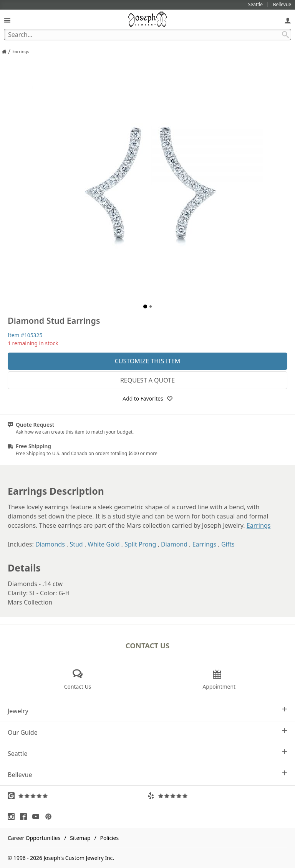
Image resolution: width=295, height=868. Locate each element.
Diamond (174, 544)
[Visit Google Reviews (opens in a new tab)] (78, 796)
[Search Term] (147, 35)
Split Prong (140, 544)
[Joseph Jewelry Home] (4, 51)
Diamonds (50, 544)
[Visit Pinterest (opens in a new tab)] (50, 817)
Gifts (228, 544)
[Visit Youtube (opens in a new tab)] (38, 817)
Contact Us (148, 645)
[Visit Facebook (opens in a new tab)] (25, 817)
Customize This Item (148, 361)
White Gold (104, 544)
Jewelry (147, 711)
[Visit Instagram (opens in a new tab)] (13, 817)
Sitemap (80, 838)
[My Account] (288, 20)
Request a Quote (147, 380)
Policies (109, 838)
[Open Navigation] (7, 20)
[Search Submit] (285, 35)
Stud (76, 544)
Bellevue (147, 774)
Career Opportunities (34, 838)
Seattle (147, 753)
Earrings (259, 525)
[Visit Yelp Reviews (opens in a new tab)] (217, 796)
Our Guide (147, 732)
